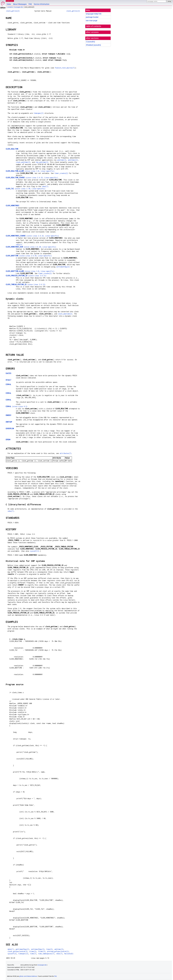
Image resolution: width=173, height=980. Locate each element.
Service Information (42, 4)
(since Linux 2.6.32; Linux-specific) (32, 178)
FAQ (30, 4)
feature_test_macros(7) (65, 68)
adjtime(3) (62, 160)
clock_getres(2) (13, 11)
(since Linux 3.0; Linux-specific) (30, 171)
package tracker (92, 17)
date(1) (11, 949)
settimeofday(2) (63, 267)
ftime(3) (42, 951)
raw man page (92, 21)
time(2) (49, 949)
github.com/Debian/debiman (28, 976)
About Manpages (20, 4)
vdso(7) (45, 186)
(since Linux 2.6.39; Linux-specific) (29, 256)
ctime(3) (33, 951)
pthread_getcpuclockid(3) (58, 951)
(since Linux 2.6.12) (26, 276)
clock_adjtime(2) (23, 162)
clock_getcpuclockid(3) (17, 951)
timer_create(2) (61, 173)
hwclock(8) (69, 954)
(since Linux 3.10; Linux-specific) (26, 189)
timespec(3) (39, 113)
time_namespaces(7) (46, 954)
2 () (90, 42)
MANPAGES (10, 1)
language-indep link (94, 14)
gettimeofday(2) (22, 949)
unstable (10, 7)
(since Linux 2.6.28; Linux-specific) (31, 247)
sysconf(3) (35, 551)
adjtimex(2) (73, 160)
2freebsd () (93, 45)
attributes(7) (66, 453)
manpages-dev (18, 7)
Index (9, 4)
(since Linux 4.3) (17, 406)
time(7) (33, 954)
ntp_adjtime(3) (42, 162)
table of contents (94, 26)
